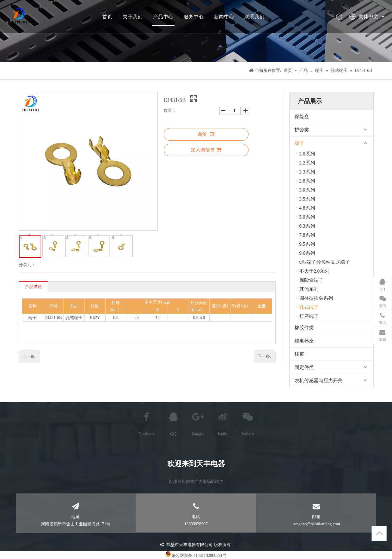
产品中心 (163, 17)
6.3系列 (307, 226)
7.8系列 (307, 235)
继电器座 (304, 341)
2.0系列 (307, 154)
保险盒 (302, 117)
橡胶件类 (304, 328)
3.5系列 (307, 199)
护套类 (302, 130)
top (379, 533)
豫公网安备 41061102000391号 (199, 556)
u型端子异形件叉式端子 (325, 262)
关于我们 (133, 17)
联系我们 (254, 17)
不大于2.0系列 (314, 271)
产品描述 (33, 287)
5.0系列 (307, 217)
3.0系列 (307, 190)
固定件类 (304, 367)
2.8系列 (307, 181)
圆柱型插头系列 (316, 298)
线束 (299, 354)
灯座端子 (309, 316)
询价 (206, 134)
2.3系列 (307, 172)
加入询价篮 (206, 150)
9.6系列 (307, 253)
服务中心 (193, 17)
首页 (107, 17)
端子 (299, 143)
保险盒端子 (311, 280)
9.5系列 (307, 244)
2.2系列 (307, 163)
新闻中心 (224, 17)
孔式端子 (309, 307)
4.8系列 (307, 208)
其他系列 (309, 289)
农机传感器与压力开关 (319, 381)
